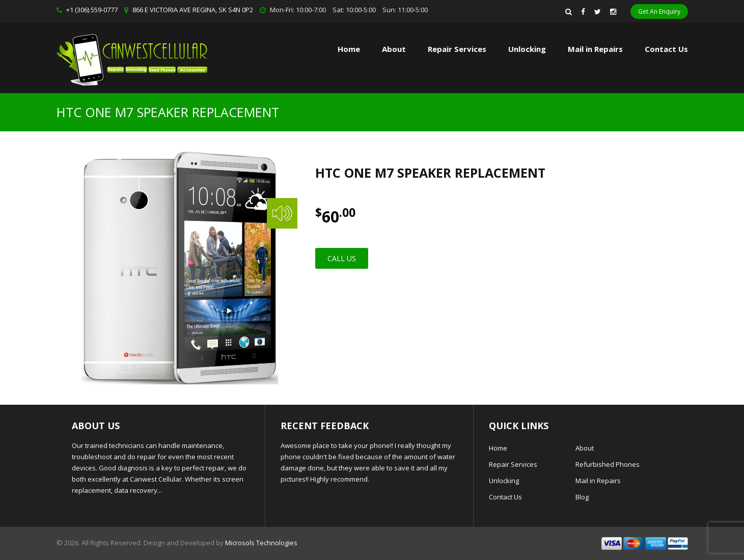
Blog (582, 497)
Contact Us (666, 49)
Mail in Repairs (595, 49)
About (394, 49)
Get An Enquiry (659, 11)
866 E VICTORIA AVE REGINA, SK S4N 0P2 (193, 10)
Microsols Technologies (261, 543)
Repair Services (513, 464)
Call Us (342, 258)
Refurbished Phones (608, 464)
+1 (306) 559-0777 (92, 10)
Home (349, 49)
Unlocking (527, 49)
